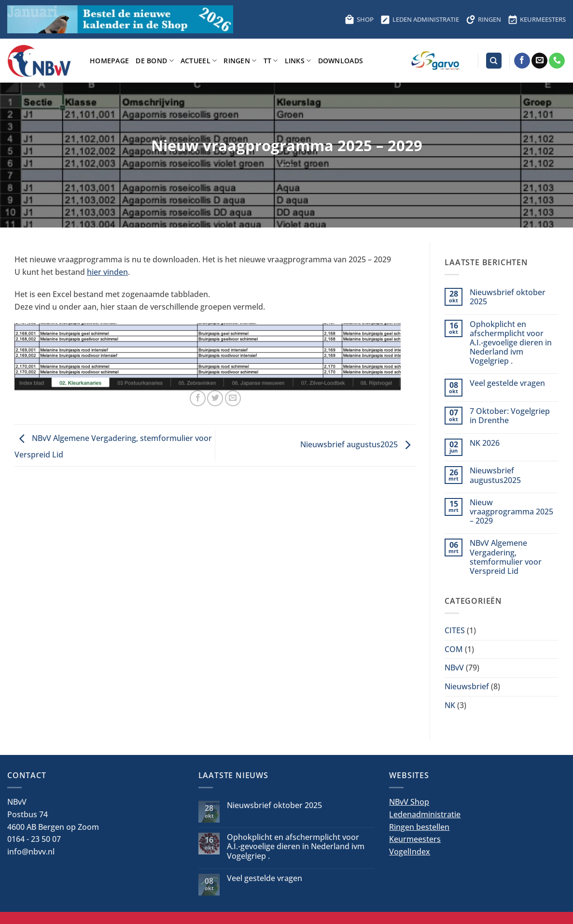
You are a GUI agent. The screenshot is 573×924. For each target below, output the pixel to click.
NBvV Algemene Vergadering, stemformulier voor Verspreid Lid (506, 557)
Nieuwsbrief (467, 686)
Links (298, 61)
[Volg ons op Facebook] (522, 61)
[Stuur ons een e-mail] (539, 61)
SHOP (359, 19)
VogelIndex (410, 852)
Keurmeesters (415, 839)
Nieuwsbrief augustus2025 (358, 445)
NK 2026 (485, 443)
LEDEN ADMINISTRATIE (420, 19)
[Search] (494, 61)
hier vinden (107, 272)
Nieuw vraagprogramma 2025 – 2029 (511, 512)
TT (271, 61)
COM (454, 649)
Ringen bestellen (419, 827)
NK (450, 705)
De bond (155, 61)
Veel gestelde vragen (507, 383)
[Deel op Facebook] (198, 398)
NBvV (454, 668)
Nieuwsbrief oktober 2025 (508, 297)
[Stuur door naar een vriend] (233, 398)
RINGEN (483, 19)
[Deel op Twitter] (215, 398)
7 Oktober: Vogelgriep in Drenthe (510, 416)
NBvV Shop (409, 802)
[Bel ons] (557, 61)
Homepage (109, 61)
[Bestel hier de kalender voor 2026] (120, 19)
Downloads (341, 61)
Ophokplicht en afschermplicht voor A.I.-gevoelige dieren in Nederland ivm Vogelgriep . (511, 343)
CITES (455, 630)
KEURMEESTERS (537, 19)
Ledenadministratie (425, 814)
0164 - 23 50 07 (34, 839)
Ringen (240, 61)
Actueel (199, 61)
